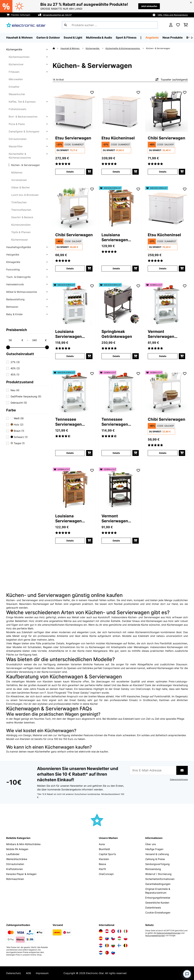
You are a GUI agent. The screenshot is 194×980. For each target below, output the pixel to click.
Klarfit (102, 869)
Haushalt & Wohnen (70, 48)
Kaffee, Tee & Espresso (22, 102)
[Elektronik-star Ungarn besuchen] (119, 938)
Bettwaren (12, 307)
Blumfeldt (104, 849)
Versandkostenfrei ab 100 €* (57, 15)
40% (15, 368)
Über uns (151, 844)
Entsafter (14, 87)
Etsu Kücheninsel (118, 138)
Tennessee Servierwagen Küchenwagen (69, 422)
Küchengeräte (14, 49)
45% (15, 375)
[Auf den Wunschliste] (92, 92)
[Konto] (171, 25)
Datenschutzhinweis (179, 780)
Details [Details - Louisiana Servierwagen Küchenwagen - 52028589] (116, 268)
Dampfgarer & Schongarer (24, 131)
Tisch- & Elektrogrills (18, 277)
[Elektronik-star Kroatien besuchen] (101, 945)
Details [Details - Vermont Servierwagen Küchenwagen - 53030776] (116, 541)
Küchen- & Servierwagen (25, 165)
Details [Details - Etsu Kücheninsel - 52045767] (163, 268)
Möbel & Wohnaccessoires (22, 292)
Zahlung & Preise (155, 859)
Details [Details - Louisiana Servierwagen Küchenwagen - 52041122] (70, 356)
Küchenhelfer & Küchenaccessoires (20, 156)
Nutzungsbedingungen (155, 936)
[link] (74, 111)
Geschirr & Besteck (22, 217)
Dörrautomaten (18, 139)
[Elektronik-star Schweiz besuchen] (113, 931)
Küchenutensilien (21, 225)
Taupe (18, 443)
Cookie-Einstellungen (158, 913)
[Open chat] (187, 974)
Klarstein (104, 859)
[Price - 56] (16, 340)
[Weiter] (192, 38)
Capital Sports (107, 854)
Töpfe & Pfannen (21, 232)
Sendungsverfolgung (157, 864)
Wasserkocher (17, 94)
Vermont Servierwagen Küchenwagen (161, 334)
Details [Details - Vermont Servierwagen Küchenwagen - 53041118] (163, 356)
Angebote (152, 38)
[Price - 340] (39, 340)
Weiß (17, 418)
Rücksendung (153, 869)
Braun (17, 431)
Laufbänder (13, 854)
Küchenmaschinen (19, 57)
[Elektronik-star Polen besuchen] (126, 938)
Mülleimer (17, 173)
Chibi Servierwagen (166, 138)
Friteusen (14, 72)
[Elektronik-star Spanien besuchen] (101, 938)
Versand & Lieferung (157, 854)
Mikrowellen (16, 79)
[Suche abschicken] (65, 25)
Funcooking (13, 269)
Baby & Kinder (15, 314)
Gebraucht (19, 403)
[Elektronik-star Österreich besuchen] (107, 931)
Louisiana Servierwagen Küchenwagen (115, 237)
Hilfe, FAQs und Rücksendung (173, 15)
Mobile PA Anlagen (17, 849)
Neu (15, 390)
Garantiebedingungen (158, 884)
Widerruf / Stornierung (158, 874)
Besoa (102, 864)
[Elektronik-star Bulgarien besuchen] (113, 945)
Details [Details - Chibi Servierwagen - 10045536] (70, 268)
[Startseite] (57, 48)
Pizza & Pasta (17, 124)
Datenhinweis (153, 908)
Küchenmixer (16, 64)
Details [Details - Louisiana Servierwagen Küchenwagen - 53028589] (70, 541)
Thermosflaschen (21, 210)
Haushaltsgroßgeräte (19, 247)
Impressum (42, 973)
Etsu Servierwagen (73, 138)
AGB (28, 973)
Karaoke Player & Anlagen (21, 874)
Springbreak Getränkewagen (117, 334)
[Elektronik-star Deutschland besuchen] (101, 931)
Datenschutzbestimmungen (169, 933)
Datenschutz (14, 973)
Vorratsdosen (19, 180)
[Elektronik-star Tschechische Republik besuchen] (113, 938)
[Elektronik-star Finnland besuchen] (119, 945)
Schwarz (19, 437)
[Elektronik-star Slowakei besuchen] (107, 938)
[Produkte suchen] (110, 25)
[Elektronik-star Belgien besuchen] (126, 945)
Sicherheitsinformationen (160, 879)
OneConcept (106, 874)
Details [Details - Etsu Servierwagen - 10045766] (70, 172)
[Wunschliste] (178, 25)
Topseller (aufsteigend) (171, 80)
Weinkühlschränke (17, 859)
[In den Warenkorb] (89, 172)
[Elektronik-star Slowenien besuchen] (113, 953)
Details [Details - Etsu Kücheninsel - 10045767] (116, 172)
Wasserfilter (16, 146)
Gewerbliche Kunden (157, 903)
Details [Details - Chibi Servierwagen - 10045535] (163, 172)
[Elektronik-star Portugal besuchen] (107, 953)
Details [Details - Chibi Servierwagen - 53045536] (163, 453)
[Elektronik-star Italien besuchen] (126, 931)
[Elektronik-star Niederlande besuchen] (101, 953)
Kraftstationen (15, 869)
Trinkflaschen (19, 202)
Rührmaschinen (15, 879)
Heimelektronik (15, 284)
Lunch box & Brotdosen (25, 195)
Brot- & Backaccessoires (23, 117)
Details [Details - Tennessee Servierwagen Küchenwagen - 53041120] (116, 453)
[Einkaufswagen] (186, 25)
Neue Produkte (173, 38)
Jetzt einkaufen (149, 6)
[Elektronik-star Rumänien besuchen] (107, 945)
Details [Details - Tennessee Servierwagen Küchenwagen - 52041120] (70, 453)
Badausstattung (15, 299)
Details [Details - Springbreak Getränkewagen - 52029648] (116, 356)
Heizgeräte (13, 255)
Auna (102, 844)
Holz (17, 425)
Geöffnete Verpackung (26, 396)
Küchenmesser (20, 240)
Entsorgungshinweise (158, 898)
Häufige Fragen (154, 849)
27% (15, 362)
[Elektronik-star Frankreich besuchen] (119, 931)
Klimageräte (13, 262)
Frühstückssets (17, 109)
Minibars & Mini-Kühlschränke (23, 844)
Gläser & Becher (20, 187)
